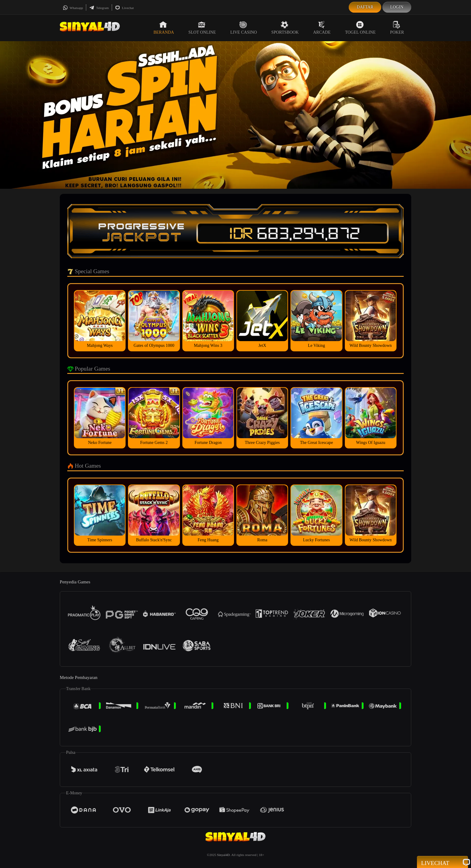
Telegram (99, 8)
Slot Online (202, 28)
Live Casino (244, 28)
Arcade (322, 28)
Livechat (124, 8)
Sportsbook (285, 28)
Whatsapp (73, 8)
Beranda (164, 28)
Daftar (365, 7)
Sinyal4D (223, 855)
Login (397, 7)
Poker (397, 28)
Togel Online (360, 28)
